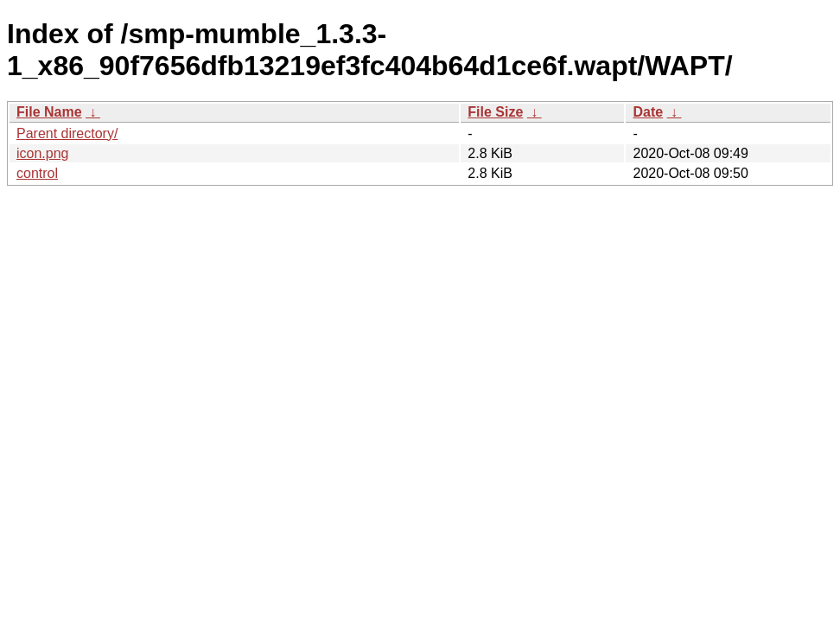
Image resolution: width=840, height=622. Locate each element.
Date (648, 112)
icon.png (43, 153)
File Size (495, 112)
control (37, 173)
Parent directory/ (67, 133)
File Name (49, 112)
